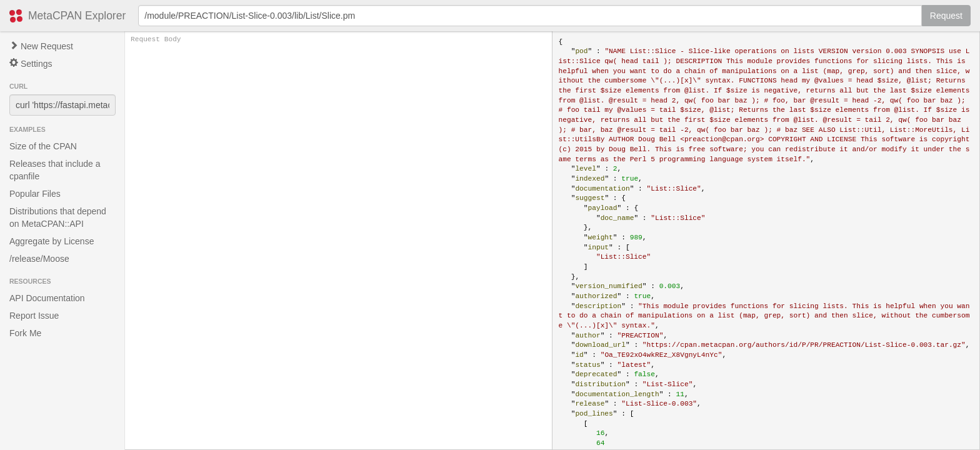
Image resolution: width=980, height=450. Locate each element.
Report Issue (34, 316)
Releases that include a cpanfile (55, 170)
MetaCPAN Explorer (77, 16)
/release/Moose (39, 259)
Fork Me (25, 333)
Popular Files (35, 194)
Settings (31, 63)
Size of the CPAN (43, 146)
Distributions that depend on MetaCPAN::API (58, 217)
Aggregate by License (52, 241)
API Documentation (47, 298)
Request (946, 16)
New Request (41, 46)
